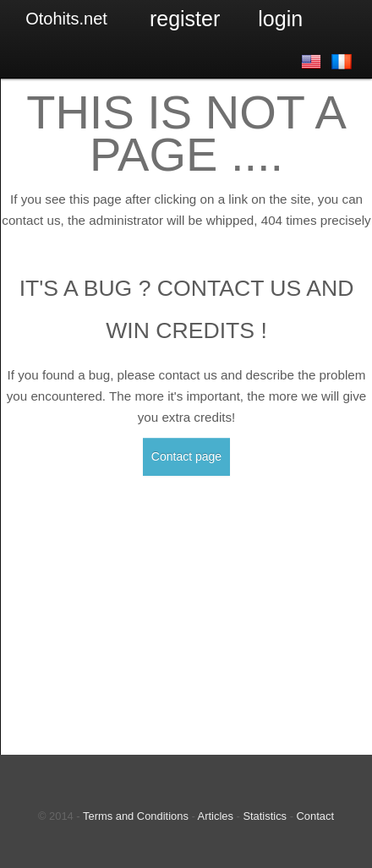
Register (185, 19)
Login (280, 19)
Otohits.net (66, 19)
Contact (315, 816)
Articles (216, 816)
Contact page (186, 456)
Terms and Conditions (136, 816)
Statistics (265, 816)
